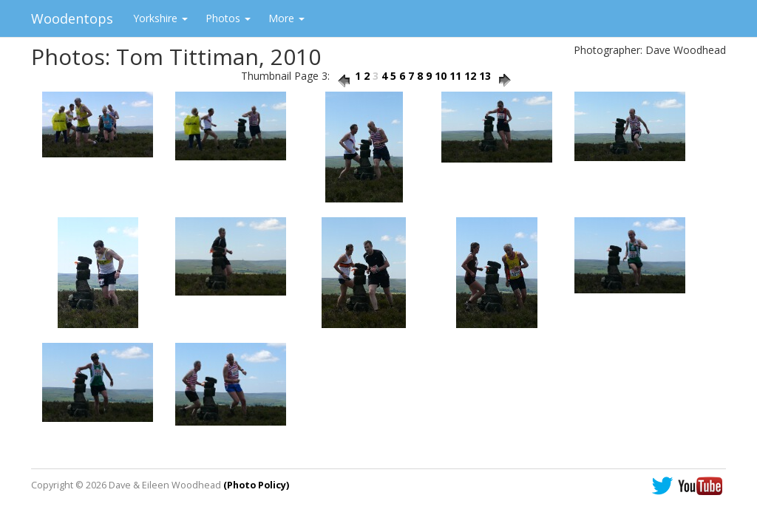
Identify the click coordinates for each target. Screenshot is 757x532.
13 (485, 76)
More (286, 18)
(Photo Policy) (256, 485)
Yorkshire (160, 18)
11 (455, 76)
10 (441, 76)
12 (470, 76)
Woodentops (72, 18)
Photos (228, 18)
